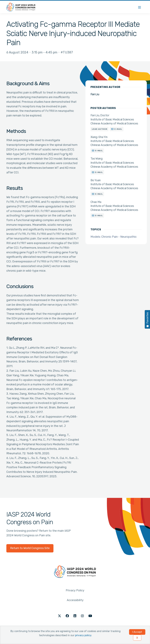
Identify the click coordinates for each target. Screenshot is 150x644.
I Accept (137, 632)
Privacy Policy (75, 590)
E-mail (118, 129)
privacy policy (83, 635)
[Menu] (140, 7)
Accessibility (75, 600)
